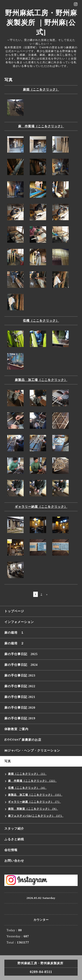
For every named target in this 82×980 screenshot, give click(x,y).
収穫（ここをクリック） (41, 321)
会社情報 (11, 850)
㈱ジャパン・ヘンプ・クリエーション (32, 751)
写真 (8, 761)
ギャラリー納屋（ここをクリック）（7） (34, 802)
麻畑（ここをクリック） (41, 90)
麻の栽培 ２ (14, 643)
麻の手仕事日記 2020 (20, 708)
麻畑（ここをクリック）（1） (27, 774)
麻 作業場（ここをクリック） (41, 126)
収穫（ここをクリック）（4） (27, 788)
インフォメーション (19, 622)
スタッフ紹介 (14, 829)
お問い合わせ (14, 861)
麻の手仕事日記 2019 (20, 718)
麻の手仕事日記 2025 (21, 654)
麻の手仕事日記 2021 (20, 697)
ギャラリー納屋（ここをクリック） (41, 507)
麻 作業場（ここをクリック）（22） (32, 781)
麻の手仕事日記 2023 (20, 676)
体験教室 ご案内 (16, 729)
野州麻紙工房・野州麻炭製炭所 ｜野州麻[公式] (41, 23)
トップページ (14, 611)
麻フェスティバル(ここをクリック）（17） (36, 816)
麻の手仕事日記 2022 (20, 686)
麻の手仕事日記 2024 (21, 665)
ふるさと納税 (14, 839)
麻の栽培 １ (14, 633)
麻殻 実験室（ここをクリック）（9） (33, 809)
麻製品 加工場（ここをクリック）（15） (35, 795)
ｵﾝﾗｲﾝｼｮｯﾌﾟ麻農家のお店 (23, 740)
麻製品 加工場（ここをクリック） (41, 380)
